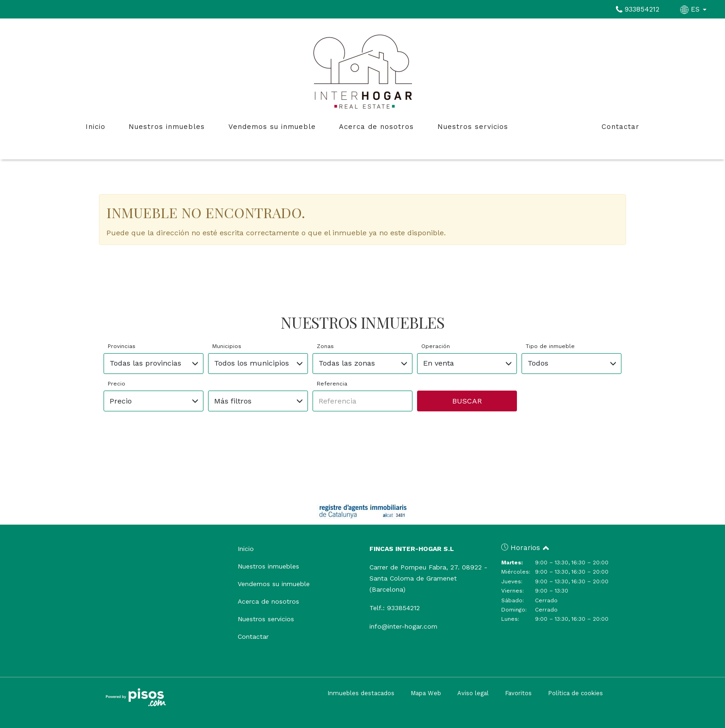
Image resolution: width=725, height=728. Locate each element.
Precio (117, 384)
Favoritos (518, 693)
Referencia (332, 384)
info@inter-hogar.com (403, 626)
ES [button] (694, 9)
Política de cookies (575, 693)
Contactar (621, 127)
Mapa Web (426, 693)
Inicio (95, 127)
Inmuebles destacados (361, 693)
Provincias (122, 346)
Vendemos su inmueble (272, 127)
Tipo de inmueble (550, 346)
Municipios (227, 346)
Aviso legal (473, 693)
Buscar (467, 401)
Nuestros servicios (473, 127)
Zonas (325, 346)
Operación (436, 346)
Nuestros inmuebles (167, 127)
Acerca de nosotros (376, 127)
